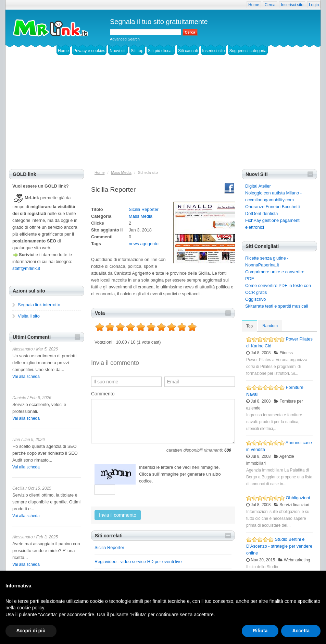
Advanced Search (125, 39)
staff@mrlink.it (26, 268)
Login (314, 5)
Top (249, 326)
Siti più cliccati (161, 51)
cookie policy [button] (30, 608)
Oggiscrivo (255, 299)
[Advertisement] (163, 118)
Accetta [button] (301, 631)
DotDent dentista (261, 213)
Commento (103, 394)
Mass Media (141, 216)
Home (254, 5)
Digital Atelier (258, 186)
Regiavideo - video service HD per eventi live (138, 562)
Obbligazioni (298, 498)
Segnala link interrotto (39, 305)
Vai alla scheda (26, 377)
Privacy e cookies (89, 51)
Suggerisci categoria (248, 51)
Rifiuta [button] (260, 631)
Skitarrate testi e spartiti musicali (277, 306)
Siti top (137, 51)
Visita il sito (29, 316)
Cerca (270, 5)
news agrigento (144, 244)
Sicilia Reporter (144, 209)
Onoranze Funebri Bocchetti (272, 207)
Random (270, 326)
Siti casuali (188, 51)
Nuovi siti (118, 51)
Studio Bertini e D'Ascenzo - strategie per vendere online (279, 546)
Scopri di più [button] (31, 631)
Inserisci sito (292, 5)
